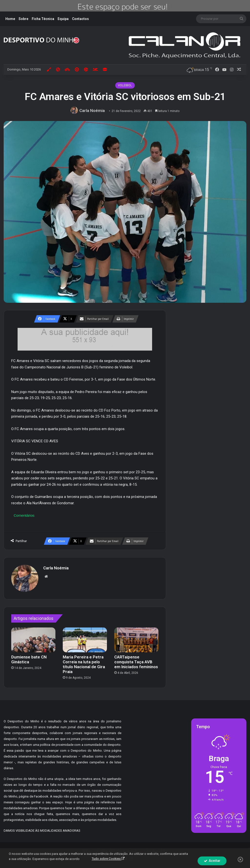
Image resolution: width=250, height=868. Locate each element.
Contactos (80, 19)
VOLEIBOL (125, 85)
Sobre (23, 19)
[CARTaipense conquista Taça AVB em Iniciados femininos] (136, 640)
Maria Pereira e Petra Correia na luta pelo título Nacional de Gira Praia (84, 664)
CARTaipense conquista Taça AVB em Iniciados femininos (136, 662)
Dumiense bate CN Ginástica (29, 659)
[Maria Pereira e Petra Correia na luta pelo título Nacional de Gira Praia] (85, 640)
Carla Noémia (92, 111)
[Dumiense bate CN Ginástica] (33, 640)
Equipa (63, 19)
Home (10, 19)
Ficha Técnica (43, 19)
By (165, 851)
